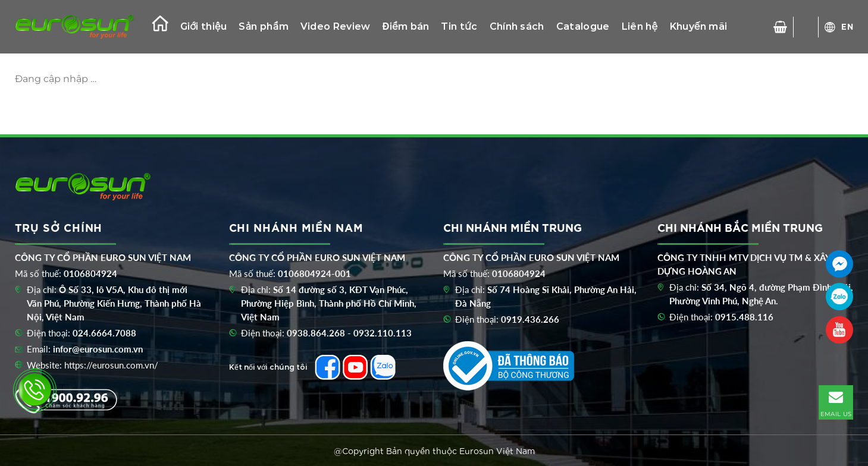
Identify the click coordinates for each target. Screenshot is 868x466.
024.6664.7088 (104, 333)
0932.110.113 (383, 333)
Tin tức (459, 26)
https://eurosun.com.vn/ (111, 365)
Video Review (336, 26)
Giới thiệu (204, 26)
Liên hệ (640, 26)
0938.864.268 (316, 333)
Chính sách (517, 26)
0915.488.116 (744, 317)
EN (847, 26)
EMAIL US (836, 402)
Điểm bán (406, 26)
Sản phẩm (263, 26)
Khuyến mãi (699, 26)
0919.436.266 (530, 319)
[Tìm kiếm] (806, 27)
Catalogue (583, 26)
